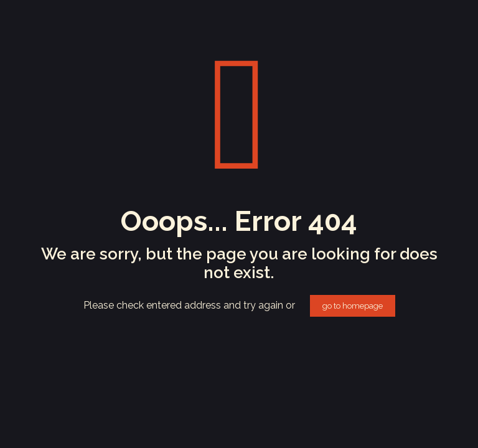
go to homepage (353, 306)
